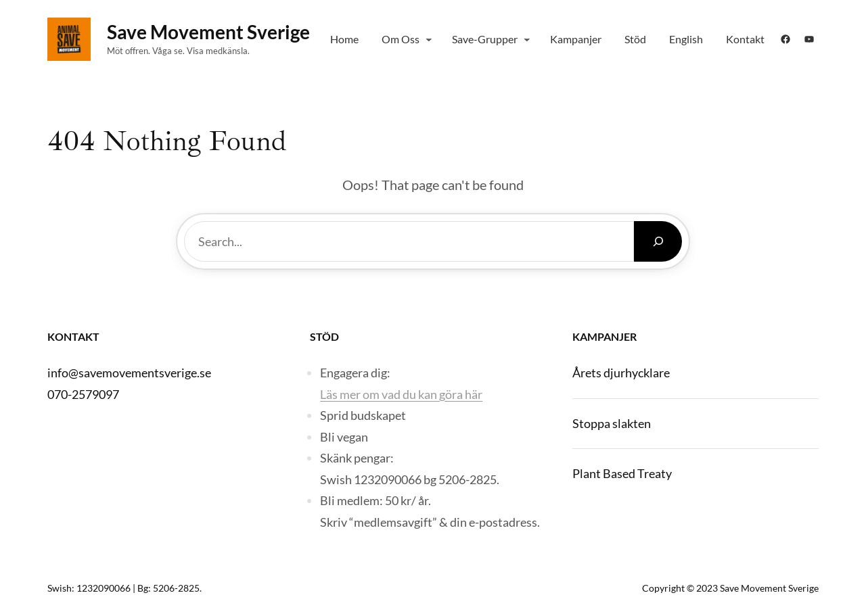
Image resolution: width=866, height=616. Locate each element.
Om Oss (401, 39)
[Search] (658, 241)
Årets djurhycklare (621, 373)
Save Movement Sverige (208, 32)
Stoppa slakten (612, 423)
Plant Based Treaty (622, 473)
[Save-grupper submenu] (527, 39)
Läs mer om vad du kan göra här (401, 394)
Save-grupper (485, 39)
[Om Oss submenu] (429, 39)
